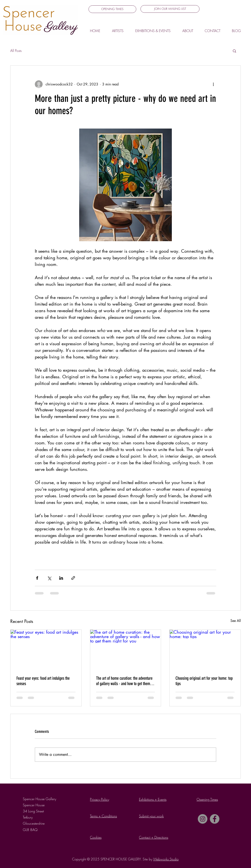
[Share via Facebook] (37, 578)
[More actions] (213, 84)
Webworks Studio (166, 859)
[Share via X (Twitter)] (49, 578)
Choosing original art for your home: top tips (204, 681)
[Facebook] (215, 819)
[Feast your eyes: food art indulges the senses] (46, 650)
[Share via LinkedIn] (61, 578)
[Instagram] (203, 819)
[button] (170, 9)
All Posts (16, 51)
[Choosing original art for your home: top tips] (205, 650)
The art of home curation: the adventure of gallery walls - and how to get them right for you (124, 681)
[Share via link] (73, 578)
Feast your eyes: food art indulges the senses (43, 681)
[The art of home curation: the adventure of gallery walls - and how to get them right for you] (126, 650)
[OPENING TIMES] (112, 9)
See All (236, 621)
